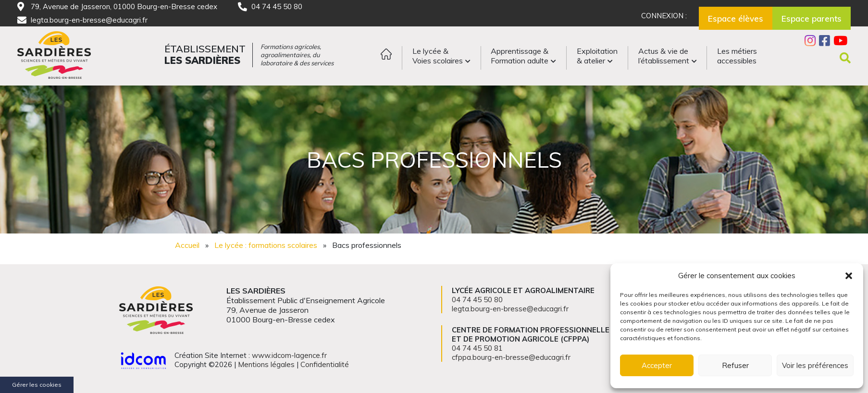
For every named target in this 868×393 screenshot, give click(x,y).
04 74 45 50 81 (477, 348)
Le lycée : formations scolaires (266, 245)
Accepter (657, 365)
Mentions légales (266, 364)
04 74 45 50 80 (277, 6)
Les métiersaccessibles (737, 56)
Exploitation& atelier (597, 56)
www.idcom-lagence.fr (289, 355)
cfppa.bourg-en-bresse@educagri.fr (511, 357)
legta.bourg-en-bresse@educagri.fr (89, 20)
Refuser (735, 365)
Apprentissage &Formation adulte (520, 56)
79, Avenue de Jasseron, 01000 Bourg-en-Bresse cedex (124, 6)
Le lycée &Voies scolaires (438, 56)
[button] (849, 276)
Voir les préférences (815, 365)
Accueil (187, 245)
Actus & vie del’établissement (664, 56)
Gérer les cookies (37, 385)
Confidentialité (325, 364)
